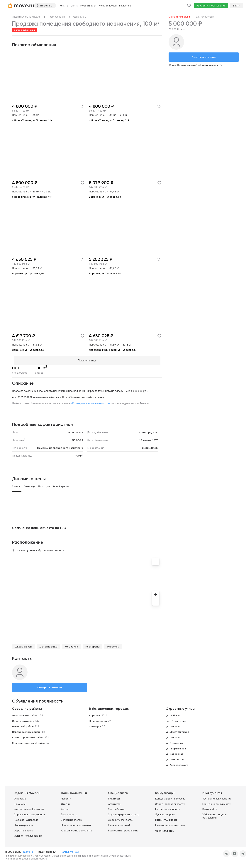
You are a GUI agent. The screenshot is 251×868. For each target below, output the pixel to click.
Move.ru (112, 854)
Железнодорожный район (29, 741)
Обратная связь (23, 829)
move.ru (28, 850)
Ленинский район (23, 725)
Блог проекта (69, 813)
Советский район (23, 719)
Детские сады (48, 645)
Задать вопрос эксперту (170, 802)
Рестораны (93, 645)
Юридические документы (77, 829)
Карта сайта (210, 808)
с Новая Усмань (78, 17)
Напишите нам (69, 850)
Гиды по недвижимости (217, 802)
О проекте (20, 797)
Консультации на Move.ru (170, 797)
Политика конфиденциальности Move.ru (26, 857)
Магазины (113, 645)
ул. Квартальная (176, 747)
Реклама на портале (26, 818)
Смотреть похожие (50, 686)
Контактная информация (29, 808)
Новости (66, 797)
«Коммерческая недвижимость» (91, 402)
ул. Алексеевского (177, 763)
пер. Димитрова (176, 719)
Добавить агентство (120, 818)
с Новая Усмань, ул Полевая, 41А (109, 120)
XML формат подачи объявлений (215, 815)
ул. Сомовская (175, 758)
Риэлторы (114, 797)
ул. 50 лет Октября (177, 730)
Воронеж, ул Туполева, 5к (105, 197)
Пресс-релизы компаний (76, 824)
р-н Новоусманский (54, 17)
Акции (65, 808)
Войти (237, 6)
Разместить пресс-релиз (123, 829)
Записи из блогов (71, 818)
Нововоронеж (98, 719)
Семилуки (95, 725)
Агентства (114, 802)
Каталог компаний (119, 824)
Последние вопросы (167, 808)
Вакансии (20, 802)
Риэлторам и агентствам (170, 824)
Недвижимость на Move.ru (26, 17)
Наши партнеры (23, 824)
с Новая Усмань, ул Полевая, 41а (32, 120)
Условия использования (28, 834)
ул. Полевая (173, 725)
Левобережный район (26, 730)
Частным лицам (165, 829)
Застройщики (116, 808)
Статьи (65, 802)
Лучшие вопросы (165, 813)
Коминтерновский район (28, 736)
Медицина (71, 645)
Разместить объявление (211, 6)
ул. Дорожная (174, 741)
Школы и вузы (23, 645)
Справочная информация (29, 813)
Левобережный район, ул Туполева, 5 (112, 350)
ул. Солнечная (174, 752)
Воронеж (95, 714)
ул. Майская (173, 714)
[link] (26, 17)
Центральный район (25, 714)
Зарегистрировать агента (124, 813)
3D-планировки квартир (217, 797)
